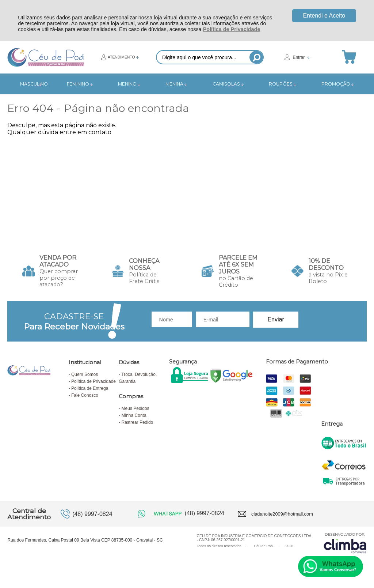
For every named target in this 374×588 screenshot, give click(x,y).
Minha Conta (134, 415)
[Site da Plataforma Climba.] (345, 543)
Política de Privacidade (232, 29)
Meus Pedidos (136, 408)
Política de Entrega (90, 388)
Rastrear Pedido (138, 422)
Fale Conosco (85, 395)
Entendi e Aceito (324, 16)
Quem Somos (85, 374)
